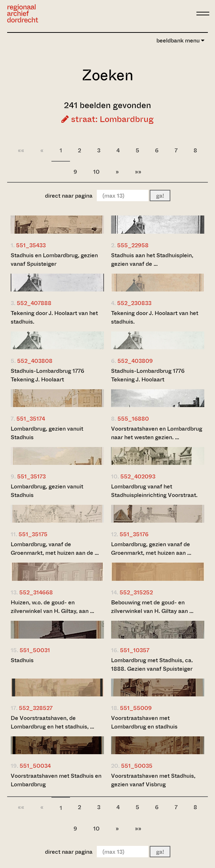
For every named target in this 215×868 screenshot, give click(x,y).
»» (138, 172)
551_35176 (134, 534)
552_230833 (134, 303)
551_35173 (31, 476)
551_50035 (137, 766)
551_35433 (31, 245)
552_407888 (34, 303)
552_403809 (135, 361)
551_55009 (136, 708)
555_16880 (133, 419)
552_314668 (36, 592)
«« (21, 150)
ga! (160, 196)
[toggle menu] (203, 14)
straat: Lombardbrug (107, 119)
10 (96, 172)
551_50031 (35, 650)
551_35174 (31, 419)
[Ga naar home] (23, 13)
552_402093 (138, 476)
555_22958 (133, 245)
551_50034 (35, 766)
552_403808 (35, 361)
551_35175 (33, 534)
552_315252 (136, 592)
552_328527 (36, 708)
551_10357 (135, 650)
